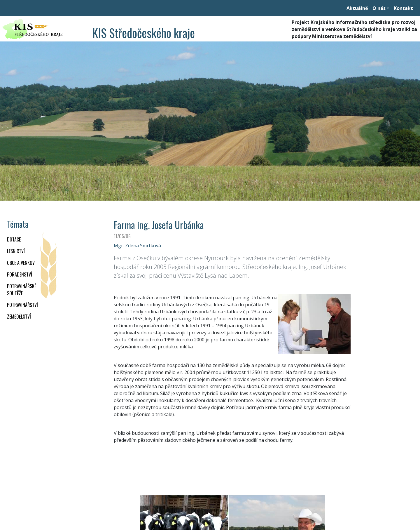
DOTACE (14, 239)
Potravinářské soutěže (22, 290)
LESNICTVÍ (16, 251)
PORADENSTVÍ (20, 274)
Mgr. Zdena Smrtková (137, 246)
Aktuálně (357, 8)
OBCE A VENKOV (21, 263)
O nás (379, 8)
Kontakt (403, 8)
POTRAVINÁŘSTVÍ (22, 305)
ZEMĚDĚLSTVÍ (19, 317)
